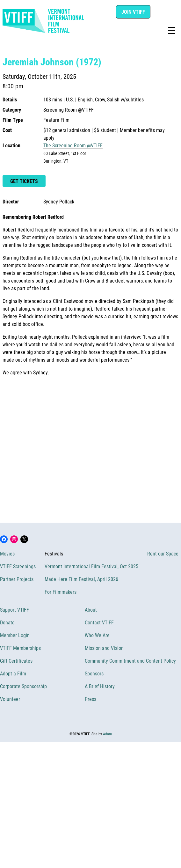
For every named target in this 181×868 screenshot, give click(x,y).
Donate (7, 622)
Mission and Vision (104, 648)
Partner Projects (17, 579)
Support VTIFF (14, 610)
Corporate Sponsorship (23, 686)
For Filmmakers (61, 592)
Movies (7, 553)
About (91, 610)
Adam (107, 734)
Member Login (15, 635)
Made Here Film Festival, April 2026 (81, 579)
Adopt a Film (13, 673)
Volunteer (10, 699)
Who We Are (97, 635)
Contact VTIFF (99, 622)
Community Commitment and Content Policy (130, 661)
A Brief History (100, 686)
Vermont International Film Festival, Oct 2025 (91, 566)
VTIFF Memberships (20, 648)
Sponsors (94, 673)
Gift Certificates (16, 661)
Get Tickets (24, 181)
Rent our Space (163, 553)
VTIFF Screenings (18, 566)
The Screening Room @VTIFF (73, 145)
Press (90, 699)
